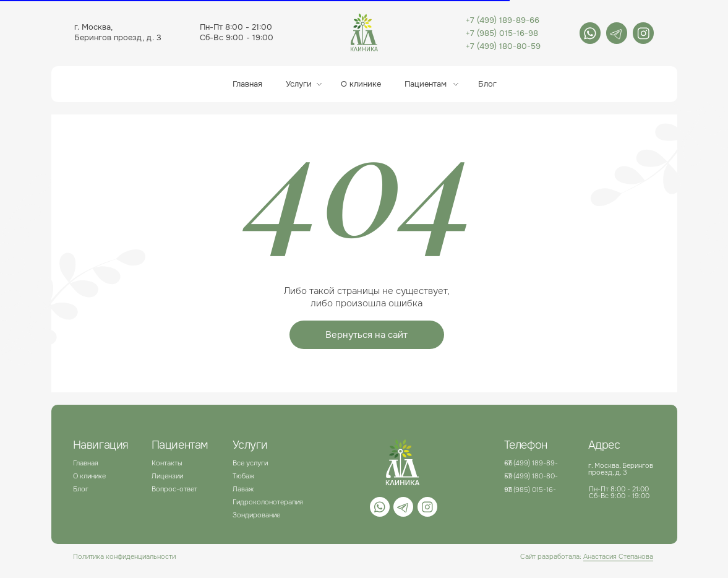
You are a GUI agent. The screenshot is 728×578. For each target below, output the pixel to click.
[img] (590, 33)
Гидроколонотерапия (268, 502)
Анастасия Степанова (618, 556)
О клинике (361, 84)
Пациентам (426, 84)
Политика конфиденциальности (124, 556)
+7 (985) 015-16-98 (502, 33)
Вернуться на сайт (366, 335)
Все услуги (250, 463)
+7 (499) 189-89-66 (503, 20)
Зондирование (256, 515)
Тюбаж (243, 476)
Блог (81, 489)
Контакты (167, 463)
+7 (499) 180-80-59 (503, 46)
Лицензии (167, 476)
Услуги (299, 84)
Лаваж (243, 489)
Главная (247, 84)
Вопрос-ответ (174, 489)
